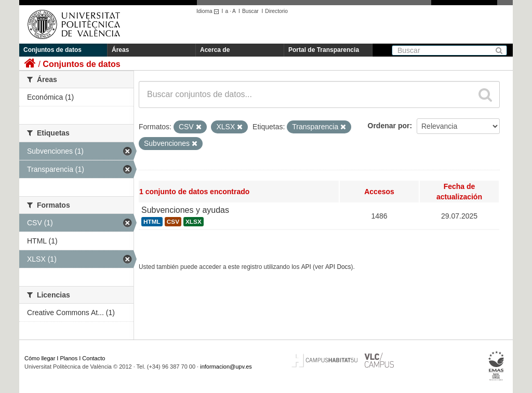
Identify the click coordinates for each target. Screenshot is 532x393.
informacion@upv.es (226, 367)
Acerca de (215, 50)
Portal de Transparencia (324, 50)
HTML (152, 222)
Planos (69, 358)
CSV (173, 222)
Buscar (250, 11)
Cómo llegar (40, 358)
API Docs (338, 267)
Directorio (276, 11)
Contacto (94, 358)
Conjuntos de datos (52, 50)
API (306, 267)
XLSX (194, 222)
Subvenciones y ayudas (185, 210)
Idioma (209, 11)
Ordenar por (389, 126)
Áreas (120, 50)
